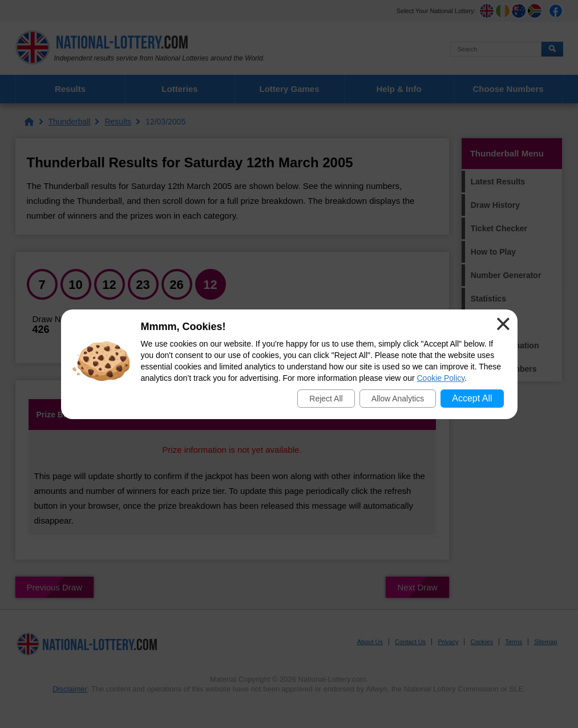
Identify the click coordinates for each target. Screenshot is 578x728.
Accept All (472, 398)
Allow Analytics (398, 399)
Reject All (326, 399)
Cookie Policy (441, 378)
